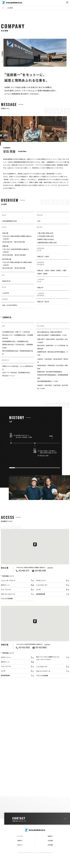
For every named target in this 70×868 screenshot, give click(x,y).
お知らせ (20, 845)
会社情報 (50, 841)
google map (6, 240)
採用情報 (50, 845)
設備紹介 (20, 841)
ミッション (20, 836)
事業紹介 (50, 836)
